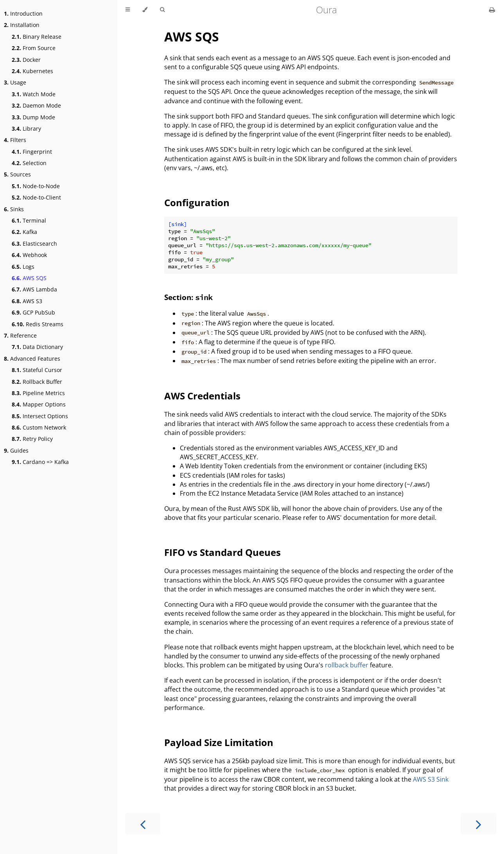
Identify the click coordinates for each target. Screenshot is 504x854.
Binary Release (37, 37)
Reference (20, 335)
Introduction (23, 13)
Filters (15, 140)
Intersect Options (40, 416)
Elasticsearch (34, 244)
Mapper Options (39, 404)
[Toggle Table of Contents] (128, 10)
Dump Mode (33, 117)
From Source (34, 48)
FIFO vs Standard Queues (222, 552)
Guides (16, 450)
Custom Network (39, 427)
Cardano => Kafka (40, 462)
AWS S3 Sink (431, 779)
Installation (22, 25)
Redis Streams (38, 324)
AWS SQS (29, 278)
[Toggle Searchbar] (162, 10)
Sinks (14, 209)
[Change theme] (145, 10)
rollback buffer (347, 665)
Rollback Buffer (37, 382)
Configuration (197, 202)
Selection (29, 163)
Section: (188, 297)
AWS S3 (27, 301)
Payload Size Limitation (219, 742)
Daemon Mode (36, 105)
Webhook (29, 255)
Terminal (29, 220)
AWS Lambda (34, 289)
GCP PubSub (33, 312)
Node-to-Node (36, 186)
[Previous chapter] (143, 824)
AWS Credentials (202, 396)
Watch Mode (34, 94)
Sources (17, 174)
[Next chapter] (479, 824)
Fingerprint (32, 152)
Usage (15, 82)
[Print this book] (492, 10)
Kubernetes (32, 71)
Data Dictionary (37, 347)
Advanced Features (32, 359)
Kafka (24, 232)
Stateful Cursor (37, 370)
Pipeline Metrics (38, 393)
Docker (26, 60)
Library (26, 129)
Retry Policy (32, 439)
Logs (23, 267)
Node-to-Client (36, 197)
